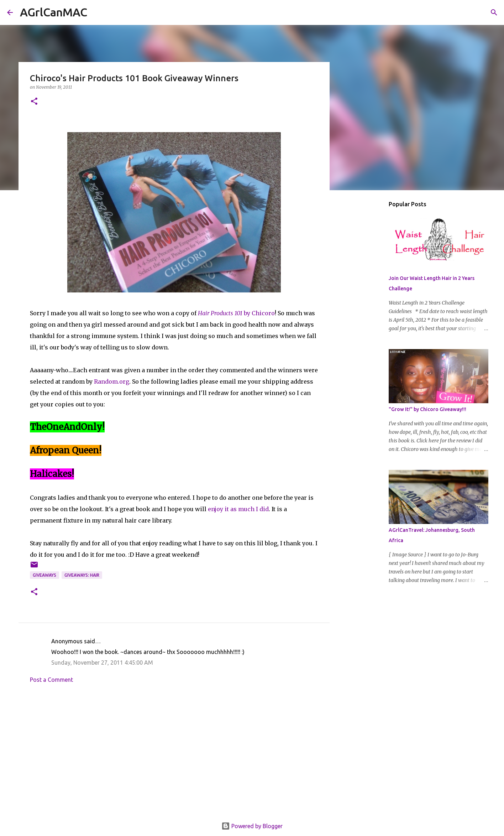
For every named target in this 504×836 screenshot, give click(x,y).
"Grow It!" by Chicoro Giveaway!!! (427, 409)
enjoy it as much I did (238, 509)
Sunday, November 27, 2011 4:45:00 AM (102, 663)
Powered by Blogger (252, 826)
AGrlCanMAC (54, 12)
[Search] (97, 12)
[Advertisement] (174, 755)
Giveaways (44, 575)
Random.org (112, 381)
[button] (34, 102)
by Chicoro (236, 313)
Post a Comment (51, 680)
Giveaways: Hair (82, 575)
